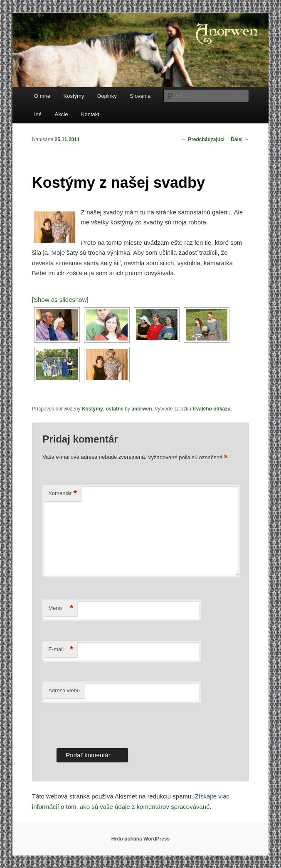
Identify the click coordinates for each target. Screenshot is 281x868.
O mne (42, 96)
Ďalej (240, 139)
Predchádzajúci (203, 139)
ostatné (115, 409)
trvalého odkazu (211, 409)
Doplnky (107, 96)
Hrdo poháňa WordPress (140, 839)
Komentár (63, 494)
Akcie (62, 114)
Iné (38, 114)
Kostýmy (74, 96)
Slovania (140, 96)
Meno (61, 608)
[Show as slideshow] (60, 300)
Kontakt (90, 114)
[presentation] (106, 724)
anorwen (142, 409)
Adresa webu (64, 690)
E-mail (61, 650)
